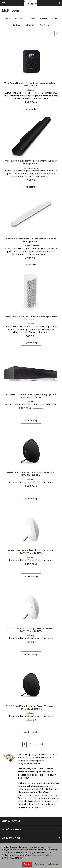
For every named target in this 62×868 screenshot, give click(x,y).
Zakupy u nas (31, 838)
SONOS (19, 19)
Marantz (30, 25)
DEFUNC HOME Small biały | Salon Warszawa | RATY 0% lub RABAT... (31, 630)
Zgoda (27, 864)
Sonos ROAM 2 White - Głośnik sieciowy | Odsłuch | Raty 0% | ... (31, 318)
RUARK (44, 19)
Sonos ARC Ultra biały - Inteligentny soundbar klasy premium (31, 240)
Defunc (17, 25)
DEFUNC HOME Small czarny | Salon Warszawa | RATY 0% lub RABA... (31, 708)
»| (42, 744)
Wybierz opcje (31, 343)
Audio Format (31, 821)
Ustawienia (53, 864)
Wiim (55, 19)
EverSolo (44, 25)
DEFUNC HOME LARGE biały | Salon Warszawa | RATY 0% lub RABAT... (31, 552)
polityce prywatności (12, 858)
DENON (32, 19)
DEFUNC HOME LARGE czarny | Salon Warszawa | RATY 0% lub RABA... (31, 474)
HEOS (8, 19)
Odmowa (39, 864)
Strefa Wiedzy (31, 830)
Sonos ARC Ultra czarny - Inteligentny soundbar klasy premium (31, 162)
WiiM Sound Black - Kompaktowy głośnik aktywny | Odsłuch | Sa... (31, 84)
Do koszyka (31, 109)
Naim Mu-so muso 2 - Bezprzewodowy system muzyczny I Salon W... (31, 396)
